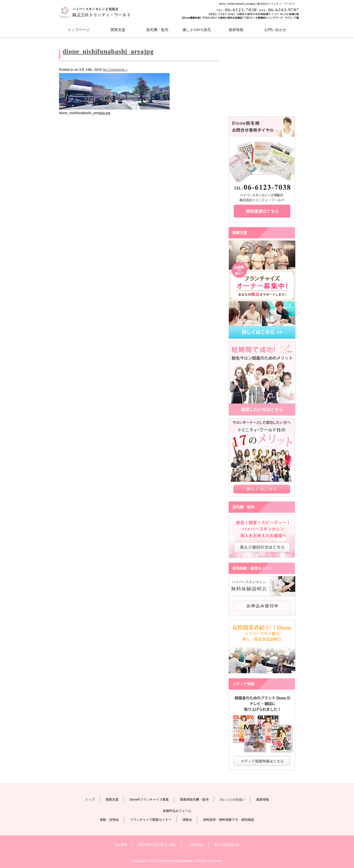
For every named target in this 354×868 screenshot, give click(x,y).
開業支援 (112, 799)
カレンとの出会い (232, 799)
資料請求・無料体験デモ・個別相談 (229, 820)
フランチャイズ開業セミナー (151, 820)
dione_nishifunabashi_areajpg (108, 51)
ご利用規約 (195, 845)
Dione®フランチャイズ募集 (149, 799)
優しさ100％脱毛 (197, 30)
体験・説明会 (109, 820)
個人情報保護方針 (227, 845)
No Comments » (115, 70)
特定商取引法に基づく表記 (157, 845)
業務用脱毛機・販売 (194, 799)
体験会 (187, 820)
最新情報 (236, 30)
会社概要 (121, 845)
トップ (90, 799)
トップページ (79, 30)
